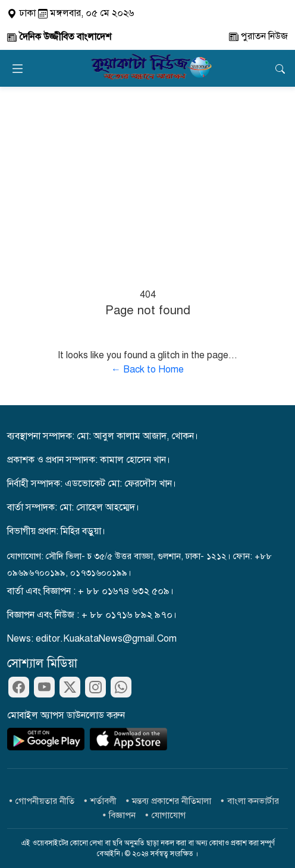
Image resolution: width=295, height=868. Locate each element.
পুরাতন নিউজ (258, 36)
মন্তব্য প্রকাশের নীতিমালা (172, 801)
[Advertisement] (147, 176)
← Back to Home (147, 370)
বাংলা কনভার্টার (253, 801)
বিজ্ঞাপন (122, 815)
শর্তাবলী (103, 801)
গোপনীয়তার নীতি (45, 801)
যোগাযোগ (169, 815)
